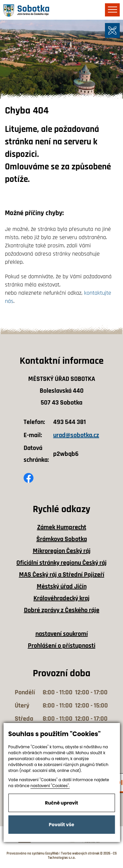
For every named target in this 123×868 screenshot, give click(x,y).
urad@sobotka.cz (76, 435)
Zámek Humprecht (62, 527)
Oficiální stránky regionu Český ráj (61, 563)
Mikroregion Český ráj (62, 551)
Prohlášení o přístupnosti (62, 646)
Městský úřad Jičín (62, 586)
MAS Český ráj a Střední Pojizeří (62, 575)
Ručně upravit (61, 803)
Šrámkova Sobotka (62, 539)
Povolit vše (61, 825)
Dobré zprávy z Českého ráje (62, 610)
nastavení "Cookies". (50, 786)
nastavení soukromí (62, 634)
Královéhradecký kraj (61, 598)
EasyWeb (52, 854)
